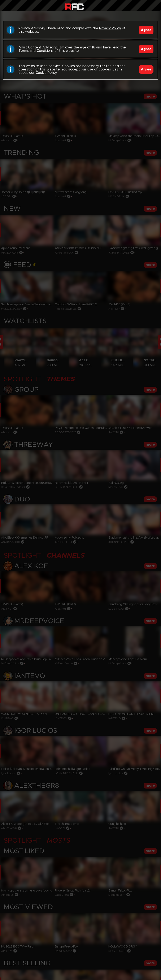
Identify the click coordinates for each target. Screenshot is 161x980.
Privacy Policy (110, 28)
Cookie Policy (46, 73)
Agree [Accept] (146, 30)
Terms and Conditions (36, 51)
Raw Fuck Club (74, 6)
